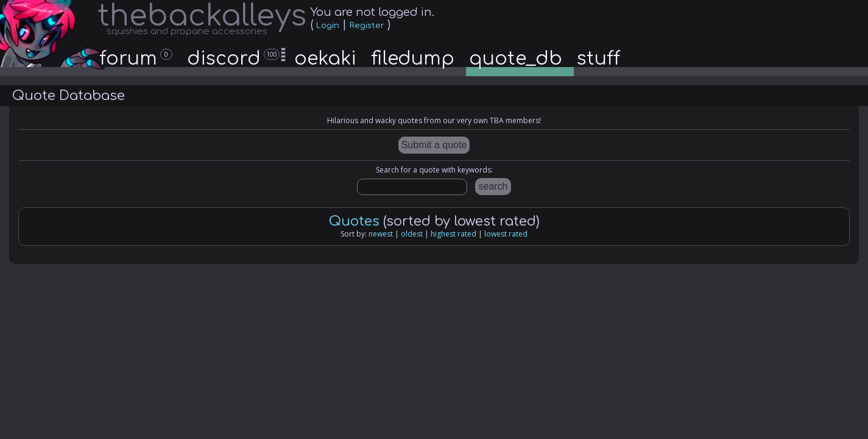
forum (136, 59)
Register (367, 26)
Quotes (354, 221)
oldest (412, 234)
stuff (599, 59)
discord (237, 59)
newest (381, 234)
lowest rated (506, 234)
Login (328, 26)
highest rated (453, 234)
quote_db (516, 59)
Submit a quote (434, 145)
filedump (413, 59)
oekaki (325, 59)
